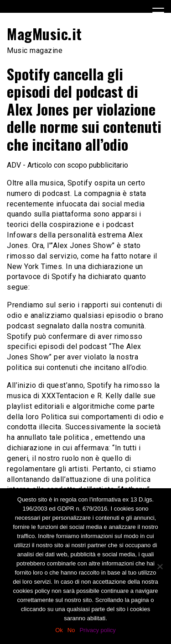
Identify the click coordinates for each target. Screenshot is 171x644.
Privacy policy (97, 630)
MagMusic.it (44, 34)
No (71, 630)
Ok (59, 630)
